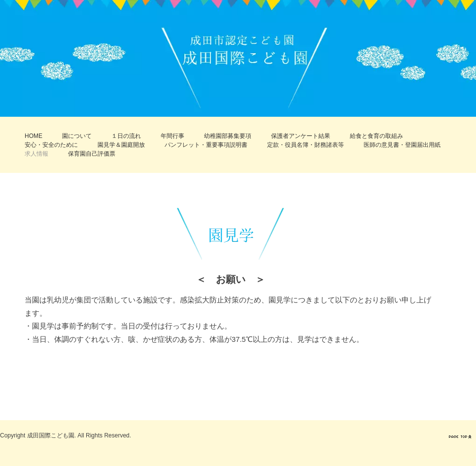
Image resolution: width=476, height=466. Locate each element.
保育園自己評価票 (92, 154)
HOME (34, 136)
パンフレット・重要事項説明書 (206, 145)
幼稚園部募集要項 (228, 136)
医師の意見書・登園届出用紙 (402, 145)
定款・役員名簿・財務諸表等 (306, 145)
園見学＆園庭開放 (121, 145)
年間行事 (172, 136)
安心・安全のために (51, 145)
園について (77, 136)
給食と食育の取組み (376, 136)
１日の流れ (126, 136)
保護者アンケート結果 (301, 136)
